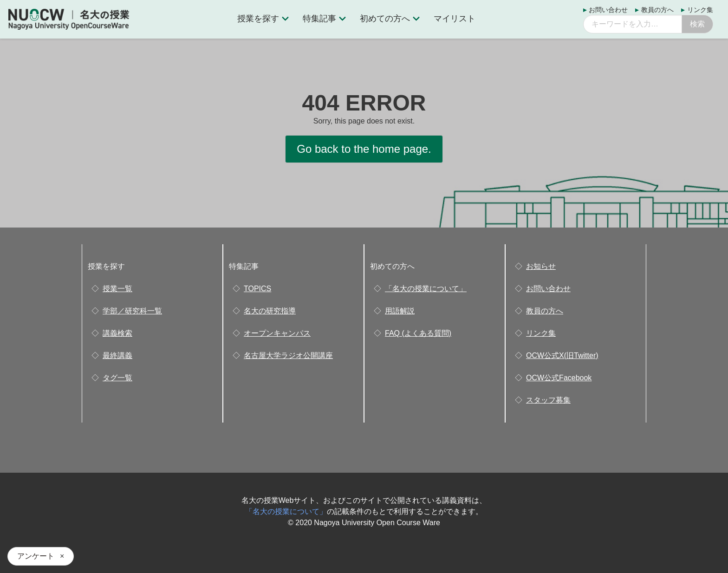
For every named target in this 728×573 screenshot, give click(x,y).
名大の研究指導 (270, 311)
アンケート (36, 556)
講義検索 (117, 333)
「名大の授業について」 (426, 289)
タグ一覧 (117, 378)
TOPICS (257, 289)
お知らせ (541, 266)
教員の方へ (657, 10)
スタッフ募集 (548, 400)
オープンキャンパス (277, 333)
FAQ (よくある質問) (418, 333)
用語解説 (400, 311)
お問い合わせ (608, 10)
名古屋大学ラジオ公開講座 (288, 355)
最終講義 (117, 355)
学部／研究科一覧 (132, 311)
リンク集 (700, 10)
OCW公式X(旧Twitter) (562, 355)
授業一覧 (117, 289)
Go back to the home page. (364, 149)
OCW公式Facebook (559, 378)
